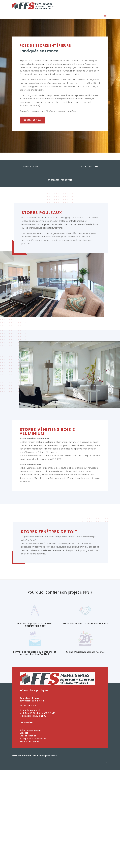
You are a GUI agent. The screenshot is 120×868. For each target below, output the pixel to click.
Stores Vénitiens (90, 167)
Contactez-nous (32, 120)
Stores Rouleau (30, 167)
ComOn (53, 756)
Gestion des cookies (29, 741)
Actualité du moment (30, 730)
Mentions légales (28, 736)
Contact (24, 733)
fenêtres (40, 64)
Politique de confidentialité (33, 739)
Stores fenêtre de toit (60, 180)
